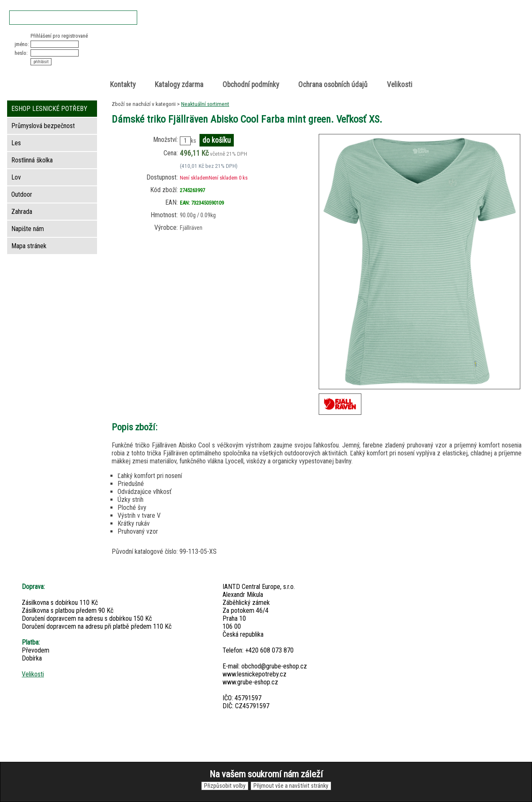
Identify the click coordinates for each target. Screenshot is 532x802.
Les (16, 143)
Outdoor (22, 194)
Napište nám (28, 229)
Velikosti (400, 85)
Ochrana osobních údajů (333, 85)
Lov (16, 177)
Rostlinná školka (32, 160)
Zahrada (22, 212)
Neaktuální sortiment (205, 104)
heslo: (21, 53)
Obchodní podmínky (251, 85)
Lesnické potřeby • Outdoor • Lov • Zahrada (269, 55)
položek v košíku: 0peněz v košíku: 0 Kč (433, 48)
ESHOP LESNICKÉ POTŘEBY (49, 109)
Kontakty (123, 85)
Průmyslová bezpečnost (43, 126)
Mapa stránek (29, 246)
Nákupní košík (424, 40)
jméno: (22, 44)
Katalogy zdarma (179, 85)
